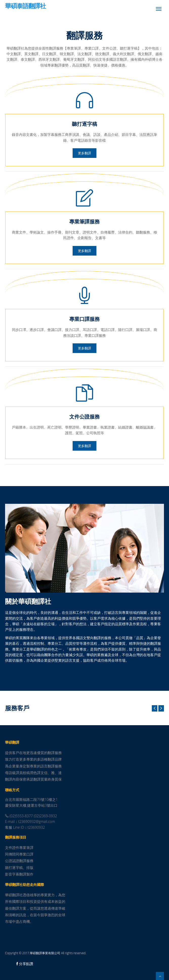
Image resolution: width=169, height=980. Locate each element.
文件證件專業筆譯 (19, 848)
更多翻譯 (85, 153)
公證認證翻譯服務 (19, 861)
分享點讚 (25, 964)
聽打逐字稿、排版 (19, 868)
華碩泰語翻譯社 (25, 6)
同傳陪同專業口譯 (19, 854)
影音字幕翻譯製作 (19, 874)
